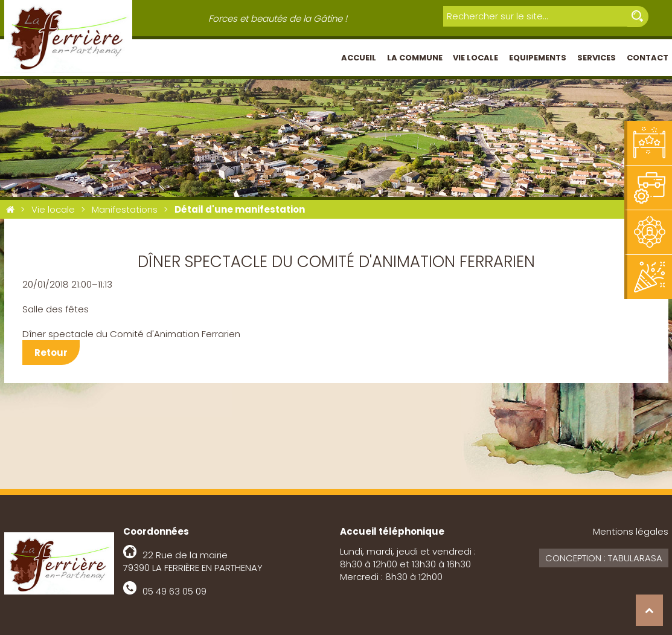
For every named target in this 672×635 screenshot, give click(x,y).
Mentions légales (631, 531)
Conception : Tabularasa (604, 558)
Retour (51, 353)
